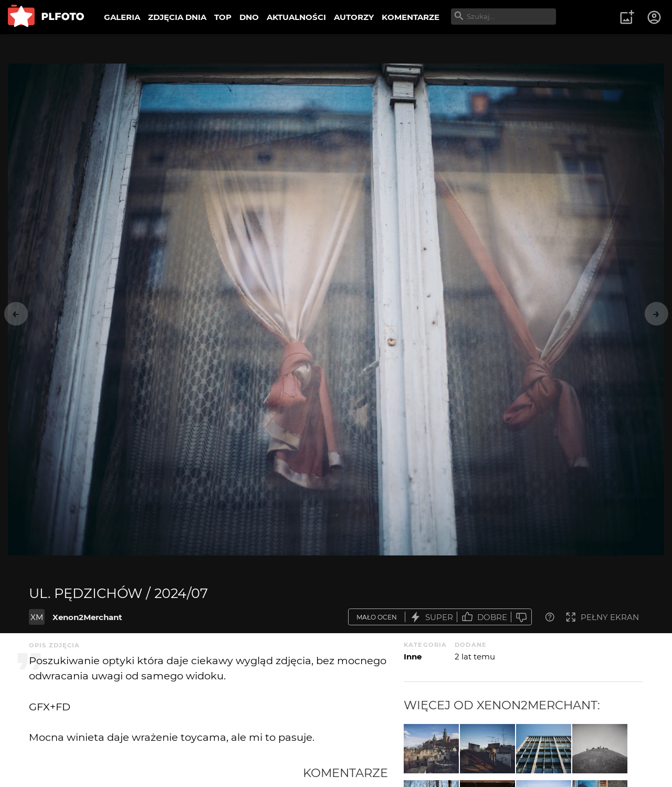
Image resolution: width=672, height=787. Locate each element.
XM (37, 617)
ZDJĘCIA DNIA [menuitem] (177, 17)
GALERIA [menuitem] (122, 17)
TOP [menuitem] (223, 17)
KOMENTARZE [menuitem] (411, 17)
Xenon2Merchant (87, 617)
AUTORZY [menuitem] (354, 17)
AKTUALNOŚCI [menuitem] (296, 17)
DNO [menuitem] (249, 17)
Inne (413, 657)
